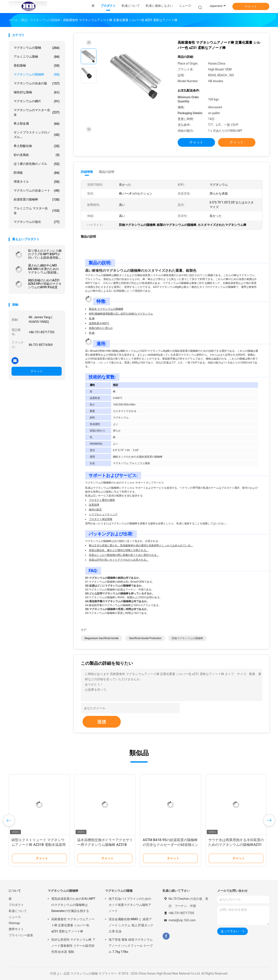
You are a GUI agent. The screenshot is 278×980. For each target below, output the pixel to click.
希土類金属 (37, 124)
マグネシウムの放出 (37, 222)
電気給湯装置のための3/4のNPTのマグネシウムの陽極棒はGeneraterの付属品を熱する (73, 905)
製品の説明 (107, 172)
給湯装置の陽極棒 (37, 200)
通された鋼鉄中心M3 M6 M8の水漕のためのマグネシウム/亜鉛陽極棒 (44, 269)
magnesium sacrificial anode (102, 638)
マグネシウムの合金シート (37, 191)
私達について (18, 911)
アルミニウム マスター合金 (37, 211)
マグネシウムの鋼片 (37, 101)
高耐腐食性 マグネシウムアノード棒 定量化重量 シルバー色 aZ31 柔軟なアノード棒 (73, 925)
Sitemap (14, 923)
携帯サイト (16, 929)
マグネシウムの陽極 (37, 48)
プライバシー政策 (21, 935)
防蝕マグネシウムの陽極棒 (187, 638)
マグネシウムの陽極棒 (37, 75)
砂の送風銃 (37, 155)
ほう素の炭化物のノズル (37, 164)
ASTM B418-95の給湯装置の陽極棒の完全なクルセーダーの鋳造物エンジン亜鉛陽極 (170, 845)
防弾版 (37, 173)
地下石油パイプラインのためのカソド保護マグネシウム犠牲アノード (130, 905)
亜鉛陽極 (37, 66)
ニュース (15, 917)
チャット (251, 6)
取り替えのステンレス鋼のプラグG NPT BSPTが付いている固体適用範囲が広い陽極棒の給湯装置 (45, 254)
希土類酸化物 (37, 146)
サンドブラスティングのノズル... (37, 135)
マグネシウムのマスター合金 (37, 112)
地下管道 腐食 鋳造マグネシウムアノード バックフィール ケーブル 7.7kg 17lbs (131, 946)
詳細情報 (87, 172)
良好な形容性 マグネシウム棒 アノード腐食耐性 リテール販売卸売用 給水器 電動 (73, 946)
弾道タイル (37, 182)
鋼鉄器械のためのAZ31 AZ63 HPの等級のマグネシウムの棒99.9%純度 (45, 284)
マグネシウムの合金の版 (37, 83)
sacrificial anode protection (145, 638)
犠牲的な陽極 (37, 92)
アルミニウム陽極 (37, 57)
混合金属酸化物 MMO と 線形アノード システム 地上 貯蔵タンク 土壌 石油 (131, 925)
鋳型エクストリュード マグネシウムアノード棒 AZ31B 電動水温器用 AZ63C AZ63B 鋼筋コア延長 (39, 845)
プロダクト (16, 905)
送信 (102, 722)
